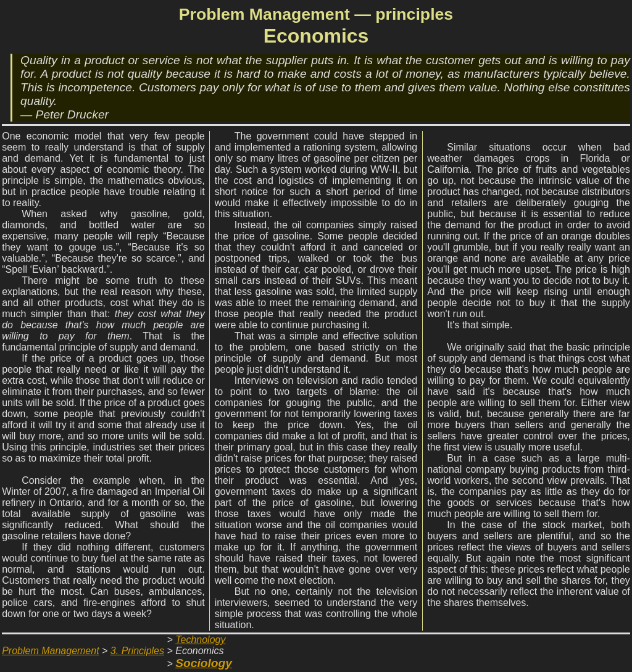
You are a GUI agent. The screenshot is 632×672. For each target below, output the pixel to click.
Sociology (204, 663)
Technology (200, 640)
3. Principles (137, 651)
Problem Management (50, 651)
